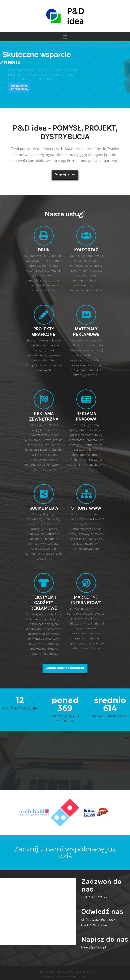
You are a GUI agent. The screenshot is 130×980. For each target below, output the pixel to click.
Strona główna (50, 972)
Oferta (73, 972)
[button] (65, 37)
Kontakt (84, 972)
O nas (63, 972)
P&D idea (49, 967)
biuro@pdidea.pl (94, 943)
